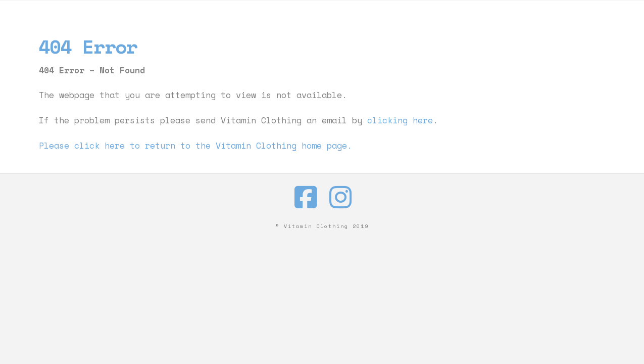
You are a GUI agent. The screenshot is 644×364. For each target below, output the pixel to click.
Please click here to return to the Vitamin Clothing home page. (195, 146)
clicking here (400, 120)
